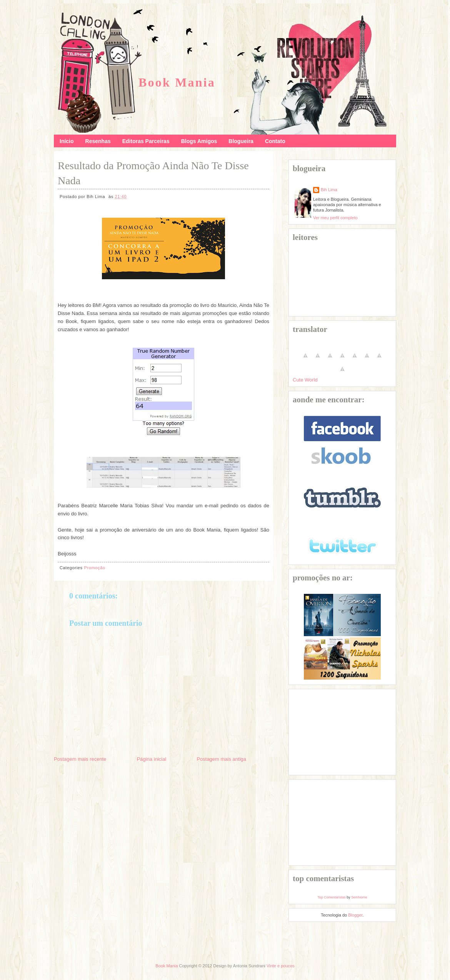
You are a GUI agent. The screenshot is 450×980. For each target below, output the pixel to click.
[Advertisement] (331, 732)
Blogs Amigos (199, 141)
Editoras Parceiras (146, 141)
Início (67, 141)
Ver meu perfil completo (335, 218)
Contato (275, 141)
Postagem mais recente (80, 759)
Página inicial (152, 759)
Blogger (355, 915)
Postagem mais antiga (221, 759)
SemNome (359, 897)
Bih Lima (329, 190)
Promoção (94, 568)
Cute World (305, 380)
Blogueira (241, 141)
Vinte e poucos (281, 966)
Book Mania (177, 82)
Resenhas (98, 141)
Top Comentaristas (331, 897)
